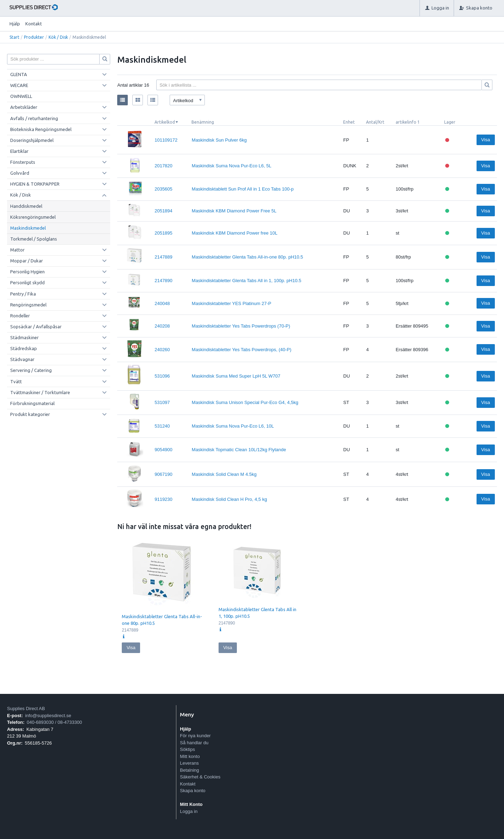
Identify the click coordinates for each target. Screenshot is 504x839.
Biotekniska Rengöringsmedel (41, 129)
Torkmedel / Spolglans (34, 239)
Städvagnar (22, 359)
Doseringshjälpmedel (32, 140)
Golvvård (20, 173)
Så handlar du (194, 743)
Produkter (34, 37)
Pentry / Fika (23, 294)
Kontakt (34, 24)
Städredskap (24, 348)
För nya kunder (195, 736)
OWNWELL (21, 96)
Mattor (17, 250)
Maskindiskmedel (28, 228)
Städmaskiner (24, 337)
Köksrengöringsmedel (33, 217)
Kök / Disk (58, 37)
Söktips (187, 749)
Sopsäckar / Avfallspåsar (36, 327)
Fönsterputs (23, 162)
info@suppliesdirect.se (48, 716)
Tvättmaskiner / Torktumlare (40, 392)
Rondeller (20, 316)
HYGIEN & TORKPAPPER (35, 184)
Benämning (203, 122)
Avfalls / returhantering (34, 118)
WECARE (19, 85)
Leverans (189, 763)
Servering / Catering (31, 370)
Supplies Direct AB (26, 709)
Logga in (189, 811)
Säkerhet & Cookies (200, 777)
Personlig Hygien (27, 272)
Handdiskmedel (26, 206)
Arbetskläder (24, 107)
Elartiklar (19, 151)
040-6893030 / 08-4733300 (54, 722)
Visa (486, 140)
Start (14, 37)
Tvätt (16, 381)
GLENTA (19, 74)
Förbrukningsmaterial (32, 403)
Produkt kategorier (30, 414)
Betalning (189, 770)
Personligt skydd (27, 282)
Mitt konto (190, 756)
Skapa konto (193, 791)
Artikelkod (165, 122)
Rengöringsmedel (28, 305)
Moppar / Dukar (27, 261)
